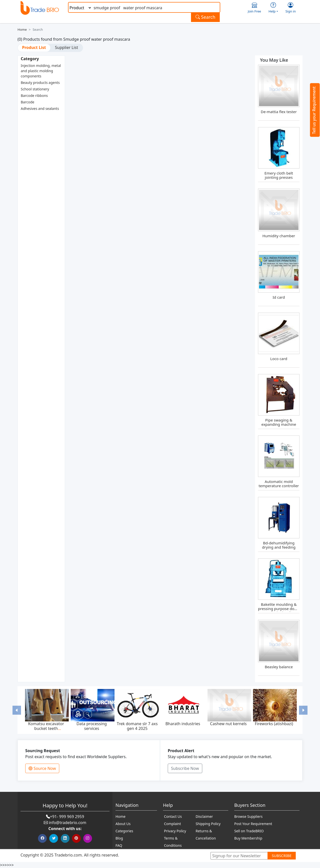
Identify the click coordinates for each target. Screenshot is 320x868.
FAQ (119, 845)
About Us (123, 824)
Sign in (291, 8)
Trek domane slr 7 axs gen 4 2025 (137, 726)
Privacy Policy (175, 831)
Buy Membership (248, 838)
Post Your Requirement (253, 824)
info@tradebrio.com (67, 823)
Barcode (27, 102)
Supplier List (66, 47)
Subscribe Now (185, 768)
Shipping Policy (208, 824)
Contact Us (173, 816)
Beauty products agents (40, 83)
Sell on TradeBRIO (249, 831)
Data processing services (92, 726)
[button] (17, 710)
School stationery (35, 89)
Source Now (42, 768)
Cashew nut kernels (228, 724)
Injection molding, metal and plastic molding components (41, 71)
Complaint (172, 824)
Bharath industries (183, 724)
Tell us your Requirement (314, 110)
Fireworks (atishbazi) (274, 724)
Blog (119, 838)
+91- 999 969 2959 (67, 817)
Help (273, 8)
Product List (34, 47)
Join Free (254, 8)
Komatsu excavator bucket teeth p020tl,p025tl (46, 728)
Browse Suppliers (248, 816)
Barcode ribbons (34, 96)
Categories (124, 831)
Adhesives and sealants (40, 108)
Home (22, 29)
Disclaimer (204, 816)
